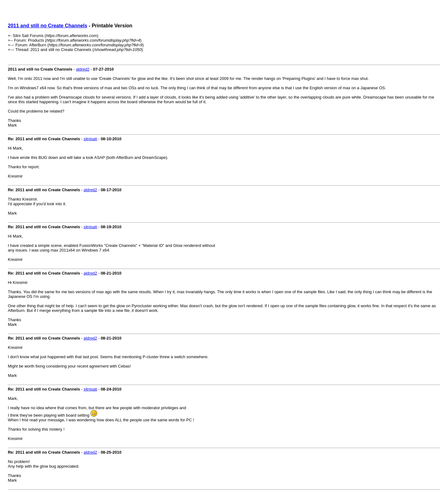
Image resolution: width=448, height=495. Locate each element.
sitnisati (90, 139)
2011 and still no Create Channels (47, 26)
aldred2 (83, 69)
